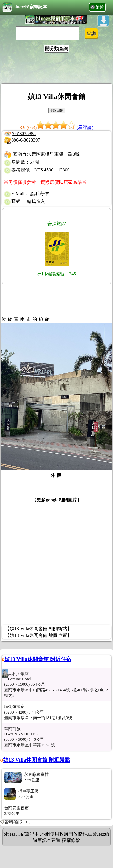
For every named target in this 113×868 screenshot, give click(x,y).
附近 (100, 7)
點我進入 (36, 201)
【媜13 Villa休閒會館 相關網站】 (38, 629)
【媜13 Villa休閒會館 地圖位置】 (38, 635)
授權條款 (71, 840)
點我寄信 (40, 194)
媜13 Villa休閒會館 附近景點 (37, 760)
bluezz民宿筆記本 (25, 7)
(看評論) (85, 127)
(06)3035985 (24, 133)
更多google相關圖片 (57, 500)
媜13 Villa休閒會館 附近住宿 (38, 659)
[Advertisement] (57, 69)
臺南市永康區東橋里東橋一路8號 (46, 154)
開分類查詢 (56, 49)
